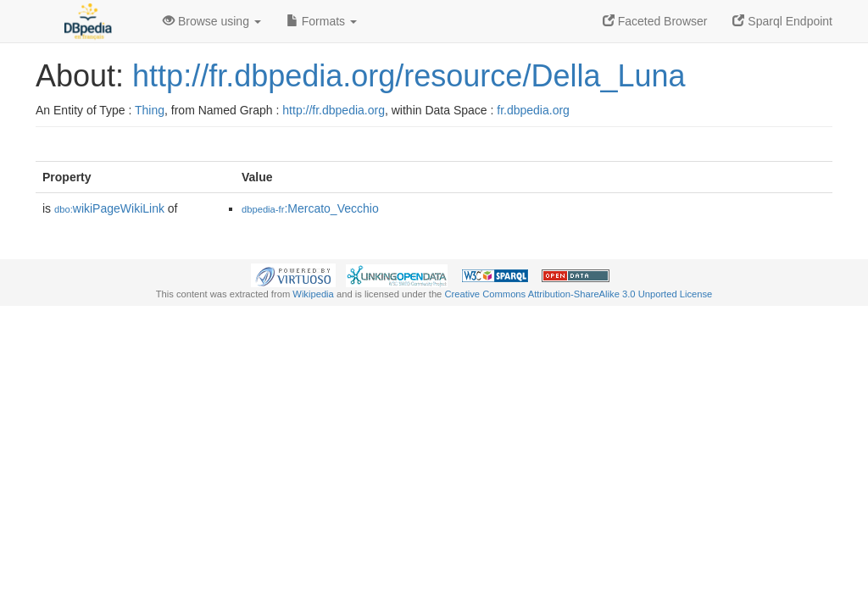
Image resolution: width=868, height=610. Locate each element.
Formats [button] (322, 21)
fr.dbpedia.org (533, 110)
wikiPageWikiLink (109, 208)
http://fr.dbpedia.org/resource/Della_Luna (409, 76)
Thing (150, 110)
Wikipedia (313, 294)
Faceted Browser (655, 21)
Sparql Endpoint (782, 21)
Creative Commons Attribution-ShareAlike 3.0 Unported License (578, 294)
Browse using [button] (212, 21)
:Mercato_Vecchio (310, 208)
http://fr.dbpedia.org (334, 110)
